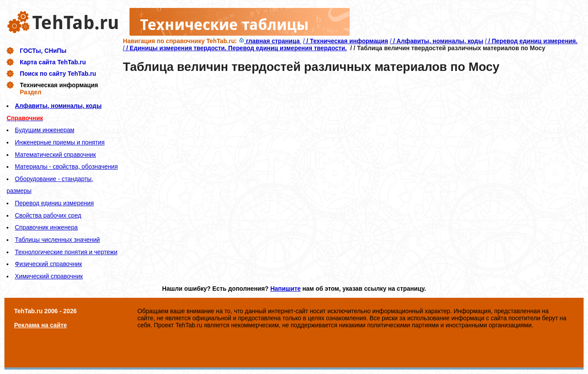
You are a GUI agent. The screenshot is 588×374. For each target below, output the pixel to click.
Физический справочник (48, 264)
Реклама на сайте (41, 325)
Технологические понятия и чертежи (66, 252)
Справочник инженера (46, 227)
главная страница (270, 41)
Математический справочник (55, 155)
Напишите (286, 289)
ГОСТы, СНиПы (43, 51)
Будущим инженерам (45, 130)
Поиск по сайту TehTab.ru (58, 74)
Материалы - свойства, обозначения (67, 167)
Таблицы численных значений (57, 240)
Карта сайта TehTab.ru (53, 62)
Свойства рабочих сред (48, 215)
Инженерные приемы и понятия (60, 142)
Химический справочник (49, 276)
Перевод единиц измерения (54, 203)
